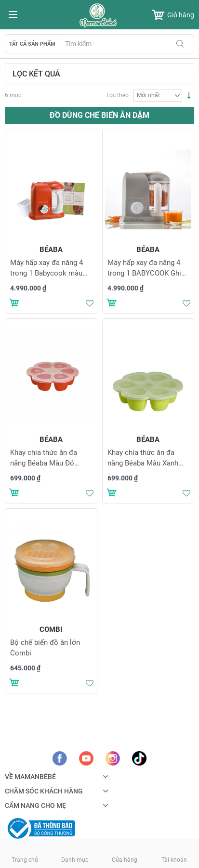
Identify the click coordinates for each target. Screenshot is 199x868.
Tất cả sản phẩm (32, 44)
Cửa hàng (125, 860)
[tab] (99, 74)
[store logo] (100, 15)
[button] (90, 303)
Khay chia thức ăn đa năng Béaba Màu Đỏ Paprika (44, 463)
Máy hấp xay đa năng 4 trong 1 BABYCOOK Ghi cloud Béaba (144, 273)
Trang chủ (25, 860)
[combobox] (127, 44)
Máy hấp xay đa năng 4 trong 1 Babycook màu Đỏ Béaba (46, 273)
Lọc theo (118, 95)
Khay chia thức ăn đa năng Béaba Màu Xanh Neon (143, 463)
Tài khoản (174, 860)
